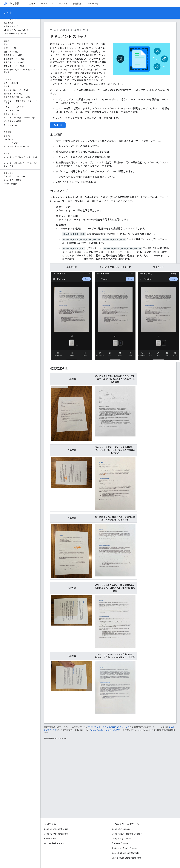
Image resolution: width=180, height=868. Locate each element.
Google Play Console (122, 839)
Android (58, 125)
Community (92, 4)
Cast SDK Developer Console (125, 853)
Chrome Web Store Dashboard (126, 858)
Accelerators (50, 839)
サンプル (63, 4)
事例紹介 (77, 4)
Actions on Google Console (125, 848)
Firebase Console (120, 843)
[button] (20, 30)
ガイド (8, 13)
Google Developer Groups (56, 829)
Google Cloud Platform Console (127, 834)
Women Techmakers (54, 843)
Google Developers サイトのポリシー (106, 730)
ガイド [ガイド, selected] (32, 4)
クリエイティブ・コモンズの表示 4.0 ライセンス (108, 727)
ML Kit (14, 4)
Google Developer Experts (56, 834)
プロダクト (65, 30)
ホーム (53, 30)
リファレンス (47, 4)
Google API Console (121, 829)
